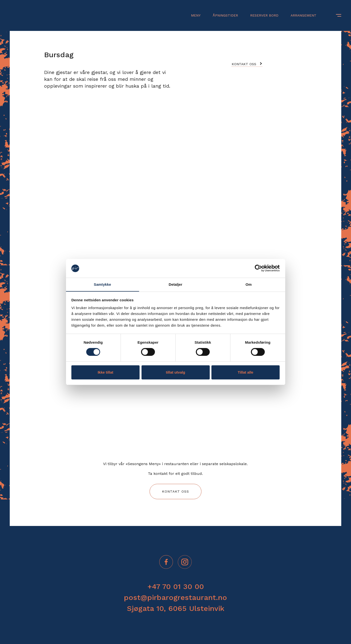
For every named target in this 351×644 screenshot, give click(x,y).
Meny (196, 15)
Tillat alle (246, 372)
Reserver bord (264, 15)
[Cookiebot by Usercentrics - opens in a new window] (258, 268)
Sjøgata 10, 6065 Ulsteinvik (176, 608)
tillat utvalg (175, 372)
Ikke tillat (105, 372)
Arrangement (304, 15)
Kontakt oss (244, 64)
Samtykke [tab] (102, 284)
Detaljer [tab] (176, 284)
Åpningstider (225, 15)
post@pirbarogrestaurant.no (175, 597)
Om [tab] (249, 284)
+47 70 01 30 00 (176, 586)
